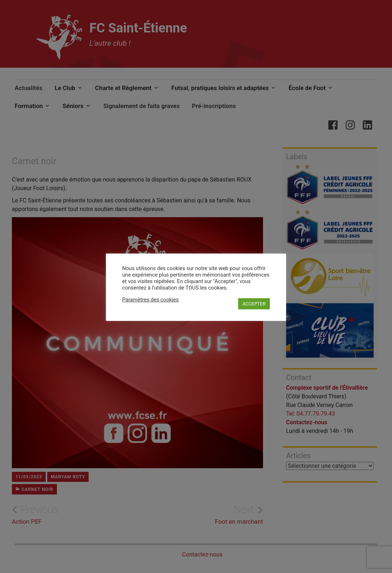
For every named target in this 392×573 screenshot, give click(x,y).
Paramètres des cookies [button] (150, 300)
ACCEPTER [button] (254, 304)
